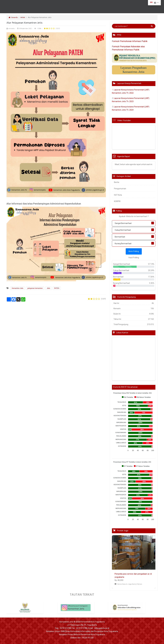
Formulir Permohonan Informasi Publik (130, 41)
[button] (115, 562)
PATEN (57, 288)
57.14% (151, 264)
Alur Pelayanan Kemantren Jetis (40, 17)
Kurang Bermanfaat (123, 244)
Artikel (23, 17)
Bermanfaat (120, 237)
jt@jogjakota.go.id (102, 628)
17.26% (151, 277)
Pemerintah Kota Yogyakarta (93, 622)
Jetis (48, 288)
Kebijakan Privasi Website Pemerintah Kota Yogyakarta (82, 634)
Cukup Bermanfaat (123, 230)
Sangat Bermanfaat (123, 223)
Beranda (13, 17)
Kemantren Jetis (18, 288)
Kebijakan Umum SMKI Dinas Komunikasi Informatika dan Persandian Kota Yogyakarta (82, 631)
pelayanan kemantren (35, 288)
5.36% (152, 283)
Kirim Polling (134, 251)
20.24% (151, 270)
